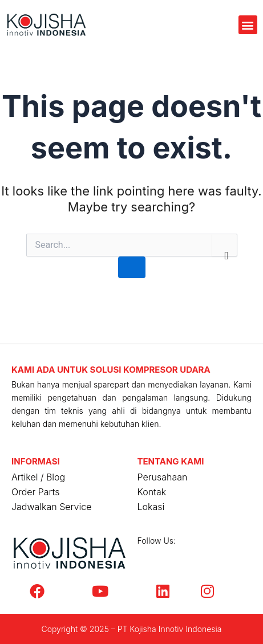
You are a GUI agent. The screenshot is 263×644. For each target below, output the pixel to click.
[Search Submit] (132, 268)
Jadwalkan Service (51, 507)
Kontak (152, 492)
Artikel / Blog (38, 477)
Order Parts (36, 492)
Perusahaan (163, 477)
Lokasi (151, 507)
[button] (248, 25)
